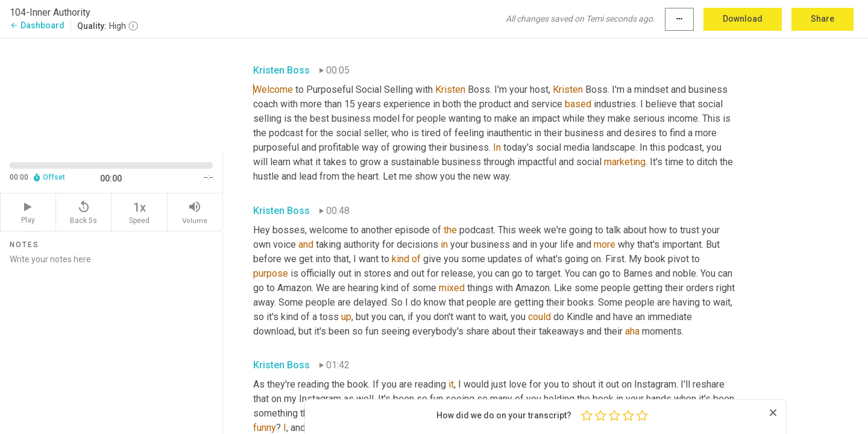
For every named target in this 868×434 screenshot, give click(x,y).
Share (822, 19)
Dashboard (37, 25)
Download (743, 19)
